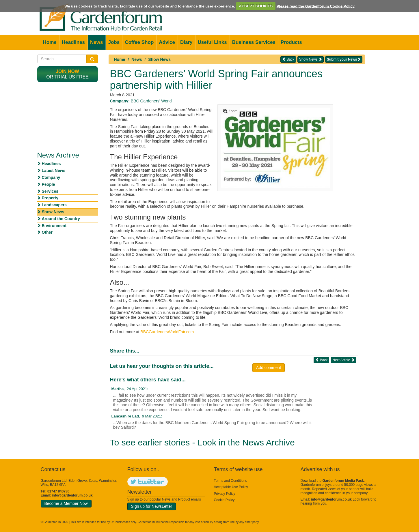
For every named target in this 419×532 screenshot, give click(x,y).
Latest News (54, 171)
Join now (67, 71)
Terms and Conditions (231, 481)
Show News (159, 59)
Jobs (114, 42)
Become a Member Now (66, 503)
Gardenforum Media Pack (343, 481)
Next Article (343, 360)
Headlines (73, 42)
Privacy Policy (225, 494)
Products (291, 42)
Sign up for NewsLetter (152, 506)
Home (50, 42)
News (96, 42)
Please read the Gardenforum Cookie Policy (316, 6)
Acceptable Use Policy (231, 487)
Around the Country (61, 219)
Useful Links (212, 42)
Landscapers (54, 205)
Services (50, 191)
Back (288, 59)
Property (50, 198)
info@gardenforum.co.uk (72, 495)
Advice (167, 42)
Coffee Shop (139, 42)
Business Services (254, 42)
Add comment (269, 368)
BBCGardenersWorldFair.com (167, 332)
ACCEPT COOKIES (256, 6)
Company (51, 177)
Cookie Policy (224, 500)
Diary (186, 42)
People (49, 184)
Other (47, 232)
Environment (54, 226)
